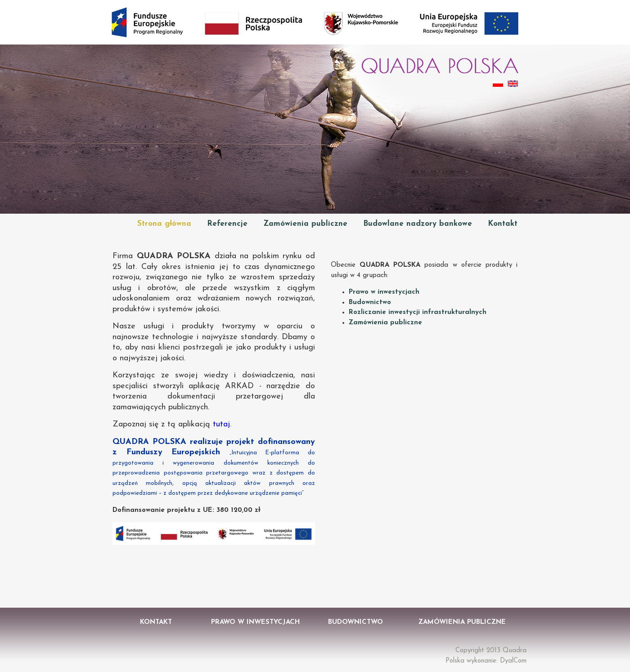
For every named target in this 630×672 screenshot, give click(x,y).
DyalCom (513, 661)
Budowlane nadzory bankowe (418, 224)
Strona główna (164, 224)
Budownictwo (370, 302)
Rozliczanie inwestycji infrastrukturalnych (418, 312)
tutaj (221, 424)
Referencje (227, 224)
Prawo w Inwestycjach (256, 622)
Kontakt (503, 224)
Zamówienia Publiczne (462, 622)
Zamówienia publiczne (305, 224)
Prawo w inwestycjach (384, 292)
